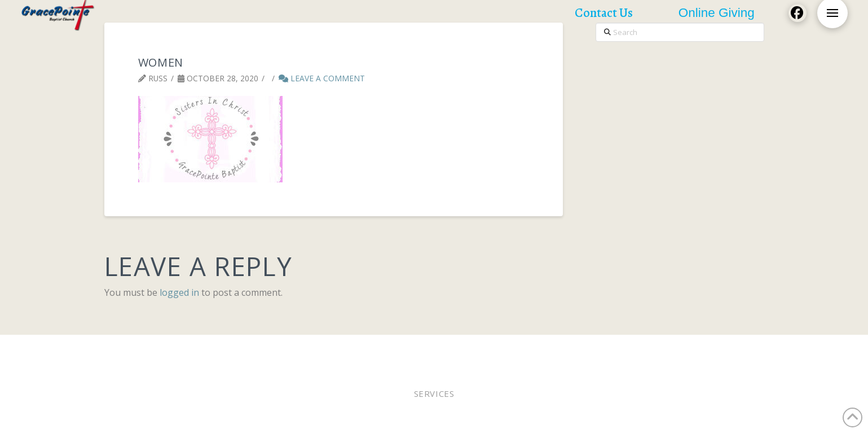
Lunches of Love (579, 350)
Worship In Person (188, 350)
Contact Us (726, 350)
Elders (385, 350)
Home (129, 350)
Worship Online (268, 350)
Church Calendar (658, 350)
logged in (179, 292)
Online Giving (436, 350)
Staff (483, 350)
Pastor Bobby (336, 350)
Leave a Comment (322, 78)
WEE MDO (519, 350)
